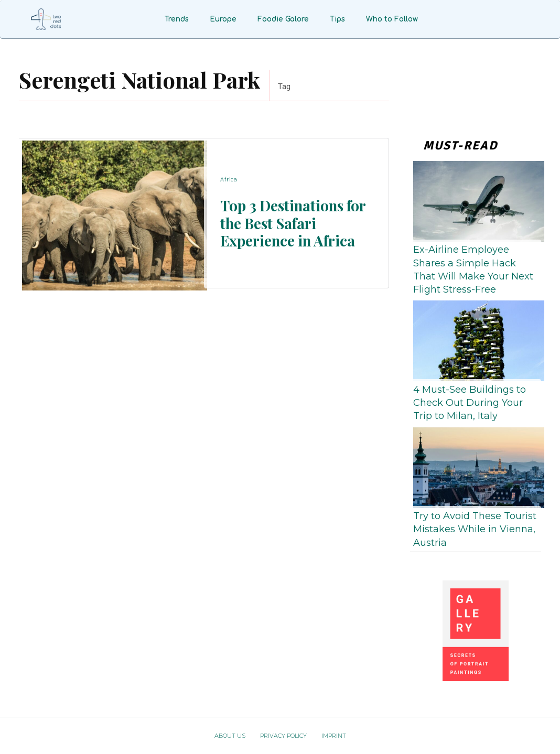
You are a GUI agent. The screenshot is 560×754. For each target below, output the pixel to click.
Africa (229, 180)
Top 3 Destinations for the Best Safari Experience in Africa (291, 223)
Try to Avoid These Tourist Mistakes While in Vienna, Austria (475, 529)
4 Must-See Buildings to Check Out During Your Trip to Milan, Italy (470, 403)
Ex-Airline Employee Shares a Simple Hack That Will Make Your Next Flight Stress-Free (473, 270)
